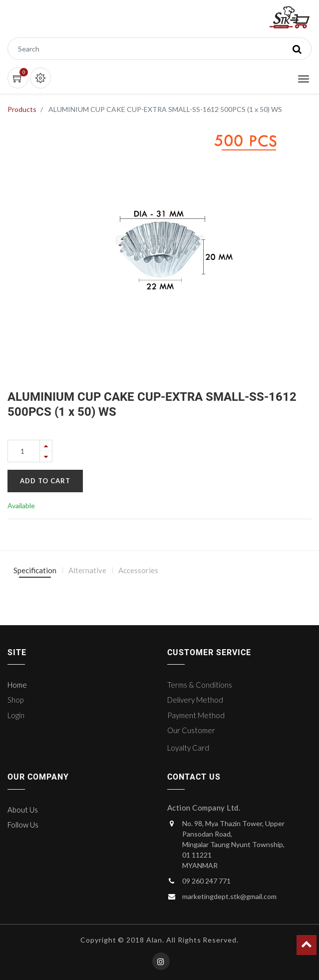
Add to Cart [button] (45, 481)
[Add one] (46, 446)
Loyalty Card (188, 748)
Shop (15, 700)
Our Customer (191, 730)
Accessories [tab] (138, 570)
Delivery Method (195, 700)
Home (17, 685)
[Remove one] (46, 457)
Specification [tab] (35, 570)
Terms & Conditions (200, 685)
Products (22, 109)
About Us (23, 810)
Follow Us (23, 825)
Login (16, 715)
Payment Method (196, 715)
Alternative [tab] (87, 570)
